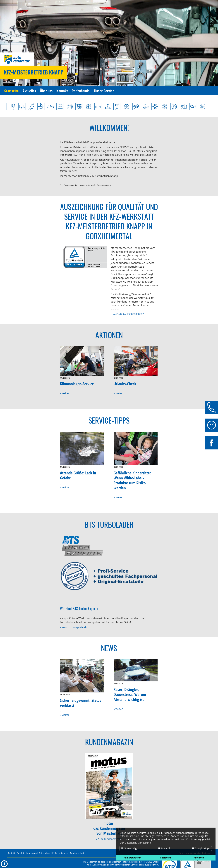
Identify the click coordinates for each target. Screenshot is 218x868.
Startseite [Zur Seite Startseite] (11, 91)
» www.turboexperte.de (74, 627)
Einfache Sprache (60, 853)
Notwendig (129, 848)
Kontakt (11, 853)
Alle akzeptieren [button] (132, 858)
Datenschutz (44, 853)
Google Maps (201, 848)
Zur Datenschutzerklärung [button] (135, 843)
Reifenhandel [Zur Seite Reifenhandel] (81, 91)
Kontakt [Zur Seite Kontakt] (62, 91)
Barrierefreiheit (77, 853)
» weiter (65, 393)
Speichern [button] (166, 858)
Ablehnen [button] (199, 858)
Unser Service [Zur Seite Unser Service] (104, 91)
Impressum (31, 853)
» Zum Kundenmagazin (109, 839)
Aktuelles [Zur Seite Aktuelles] (29, 91)
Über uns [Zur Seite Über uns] (46, 91)
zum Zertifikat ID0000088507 (127, 314)
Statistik (164, 848)
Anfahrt (20, 853)
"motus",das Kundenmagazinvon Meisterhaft (109, 828)
